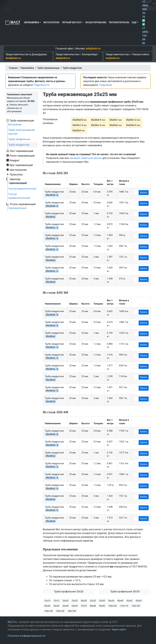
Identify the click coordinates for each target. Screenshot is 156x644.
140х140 (48, 611)
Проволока (16, 174)
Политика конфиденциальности (26, 636)
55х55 (56, 606)
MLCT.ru (12, 622)
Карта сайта (119, 629)
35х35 (102, 601)
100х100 (112, 606)
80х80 (93, 606)
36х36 (111, 601)
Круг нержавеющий (21, 165)
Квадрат (15, 160)
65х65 (75, 606)
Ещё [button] (134, 23)
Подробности (41, 85)
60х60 (65, 606)
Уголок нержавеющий (23, 204)
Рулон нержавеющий (22, 156)
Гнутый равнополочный (22, 189)
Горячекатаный (17, 183)
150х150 (60, 611)
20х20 (65, 601)
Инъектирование (96, 23)
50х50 (47, 606)
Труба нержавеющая (22, 120)
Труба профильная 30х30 (125, 592)
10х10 (47, 601)
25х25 (75, 601)
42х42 (129, 601)
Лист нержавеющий (21, 151)
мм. (80, 120)
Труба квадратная (19, 145)
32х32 (93, 601)
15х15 (56, 601)
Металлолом (51, 23)
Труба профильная (19, 139)
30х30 (84, 601)
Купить (144, 192)
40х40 (120, 601)
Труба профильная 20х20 (69, 592)
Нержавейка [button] (31, 23)
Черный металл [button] (72, 23)
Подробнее (106, 85)
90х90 (102, 606)
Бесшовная (15, 124)
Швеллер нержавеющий (18, 179)
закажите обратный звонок (86, 158)
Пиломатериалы (119, 23)
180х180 (72, 611)
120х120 (136, 606)
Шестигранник (18, 170)
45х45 (138, 601)
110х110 (124, 606)
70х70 (84, 606)
